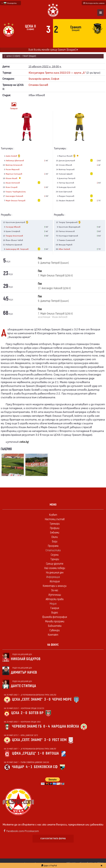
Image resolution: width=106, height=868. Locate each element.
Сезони (55, 555)
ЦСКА (15, 713)
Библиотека (55, 626)
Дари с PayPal (49, 865)
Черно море (62, 699)
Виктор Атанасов (14, 165)
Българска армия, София (44, 78)
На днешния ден (55, 573)
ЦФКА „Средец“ (24, 753)
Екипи (55, 537)
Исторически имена (94, 3)
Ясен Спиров (12, 187)
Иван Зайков (64, 249)
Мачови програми (55, 621)
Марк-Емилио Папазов (16, 200)
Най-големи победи (55, 568)
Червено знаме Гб (27, 726)
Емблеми (55, 533)
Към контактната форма (53, 839)
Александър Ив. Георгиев (17, 249)
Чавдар (18, 767)
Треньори (55, 524)
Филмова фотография (55, 617)
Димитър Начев (24, 672)
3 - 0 (47, 699)
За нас (55, 590)
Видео (55, 613)
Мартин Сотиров (14, 174)
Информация (53, 577)
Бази (55, 542)
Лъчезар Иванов (13, 227)
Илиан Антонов (13, 183)
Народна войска (65, 726)
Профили (55, 528)
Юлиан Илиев (14, 178)
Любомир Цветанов (15, 160)
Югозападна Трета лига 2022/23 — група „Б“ (57, 72)
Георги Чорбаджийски (16, 192)
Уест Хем (59, 740)
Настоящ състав (55, 519)
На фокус (53, 645)
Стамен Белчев (38, 85)
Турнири (55, 559)
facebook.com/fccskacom (23, 831)
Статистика (53, 550)
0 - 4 (47, 726)
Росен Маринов (13, 169)
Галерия (14, 106)
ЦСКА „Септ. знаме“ (27, 699)
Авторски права (55, 599)
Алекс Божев (13, 156)
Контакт (53, 635)
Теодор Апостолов (14, 236)
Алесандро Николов (14, 196)
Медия (53, 604)
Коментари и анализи (55, 586)
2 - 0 (24, 713)
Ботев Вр (36, 713)
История (55, 581)
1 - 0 (41, 753)
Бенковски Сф (46, 767)
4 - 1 (29, 767)
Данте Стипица (23, 686)
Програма (53, 546)
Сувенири (55, 630)
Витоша (52, 753)
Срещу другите (55, 564)
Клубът (53, 515)
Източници (55, 595)
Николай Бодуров (26, 659)
